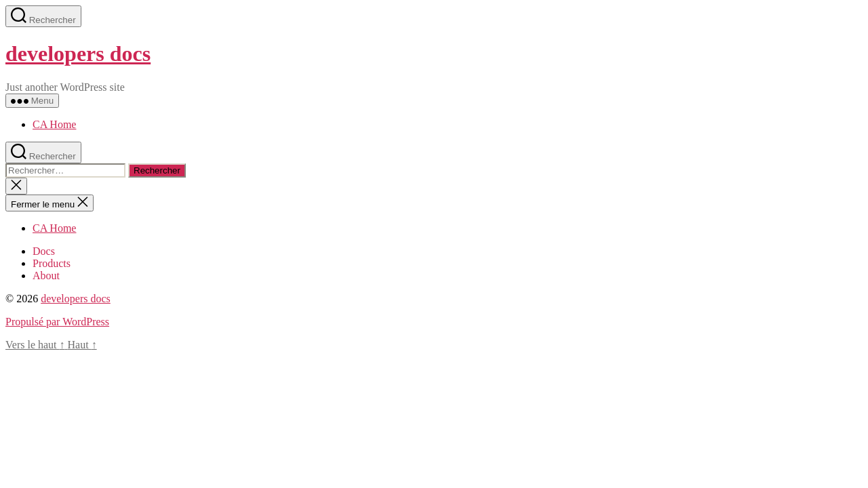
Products (52, 263)
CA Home (54, 124)
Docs (44, 251)
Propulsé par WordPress (57, 322)
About (46, 276)
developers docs (78, 54)
